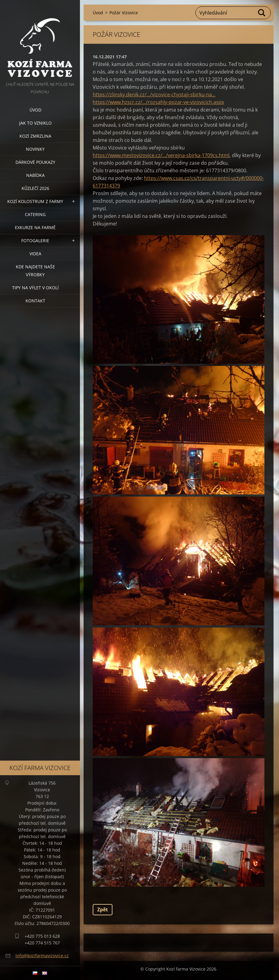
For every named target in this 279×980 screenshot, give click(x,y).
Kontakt (35, 301)
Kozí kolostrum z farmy (35, 201)
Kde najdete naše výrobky (35, 271)
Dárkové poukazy (35, 162)
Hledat (262, 13)
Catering (35, 214)
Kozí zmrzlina (35, 136)
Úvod (35, 110)
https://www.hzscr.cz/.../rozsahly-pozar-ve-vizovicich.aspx (158, 102)
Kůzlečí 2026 (35, 188)
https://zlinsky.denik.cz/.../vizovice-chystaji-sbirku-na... (154, 95)
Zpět (103, 910)
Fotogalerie (35, 241)
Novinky (35, 149)
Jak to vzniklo (35, 123)
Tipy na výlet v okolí (35, 288)
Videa (35, 254)
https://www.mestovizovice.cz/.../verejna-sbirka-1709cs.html (161, 155)
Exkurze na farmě (35, 227)
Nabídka (35, 175)
